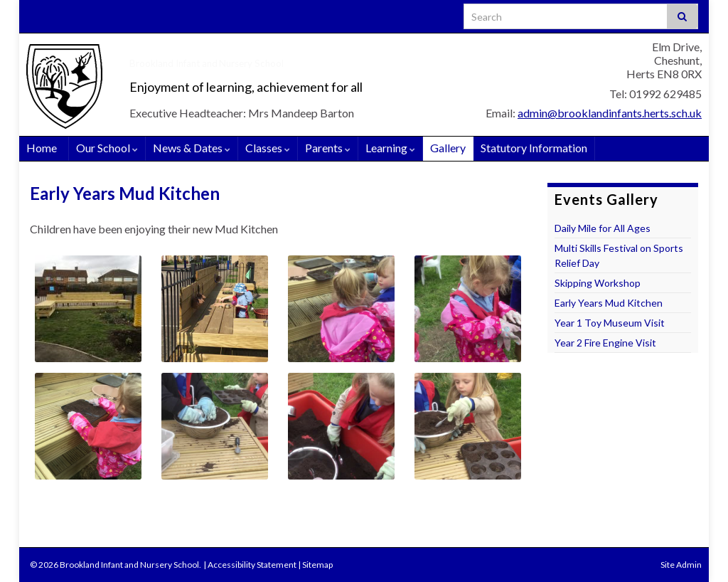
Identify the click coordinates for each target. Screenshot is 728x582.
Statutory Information (534, 148)
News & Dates (192, 148)
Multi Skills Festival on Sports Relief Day (619, 255)
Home (42, 148)
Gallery (448, 148)
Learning (390, 148)
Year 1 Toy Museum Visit (610, 323)
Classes (268, 148)
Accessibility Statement (252, 565)
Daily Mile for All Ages (603, 228)
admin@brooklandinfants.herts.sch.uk (610, 113)
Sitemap (317, 565)
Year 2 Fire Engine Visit (605, 343)
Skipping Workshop (598, 283)
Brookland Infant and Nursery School (299, 58)
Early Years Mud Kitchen (609, 303)
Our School (107, 148)
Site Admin (681, 565)
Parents (328, 148)
